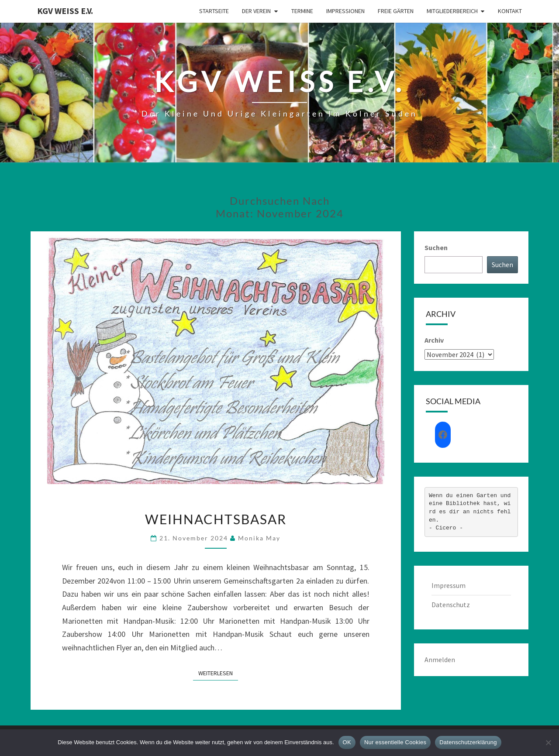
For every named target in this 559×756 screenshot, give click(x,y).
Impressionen (345, 11)
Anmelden (440, 660)
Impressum (449, 585)
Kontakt (510, 11)
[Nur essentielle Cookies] (548, 742)
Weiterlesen (218, 673)
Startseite (214, 11)
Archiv (434, 340)
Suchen (436, 247)
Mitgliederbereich (452, 11)
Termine (302, 11)
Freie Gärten (396, 11)
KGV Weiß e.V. (65, 11)
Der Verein (256, 11)
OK (347, 742)
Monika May (259, 538)
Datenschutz (451, 605)
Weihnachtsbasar (216, 519)
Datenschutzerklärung (468, 742)
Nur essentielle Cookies (395, 742)
